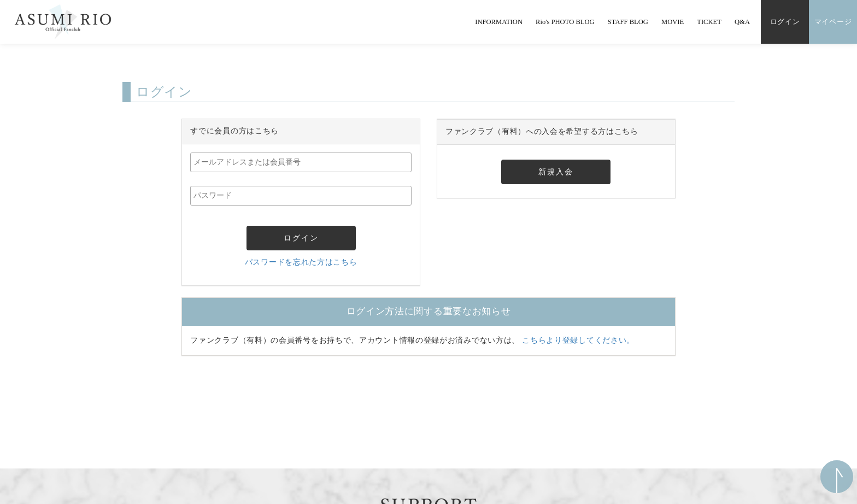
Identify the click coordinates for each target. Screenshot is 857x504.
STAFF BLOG (628, 22)
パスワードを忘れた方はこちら (301, 262)
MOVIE (673, 22)
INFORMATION (499, 22)
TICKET (709, 22)
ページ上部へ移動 (837, 477)
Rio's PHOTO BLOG (565, 22)
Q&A (742, 22)
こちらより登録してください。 (578, 340)
